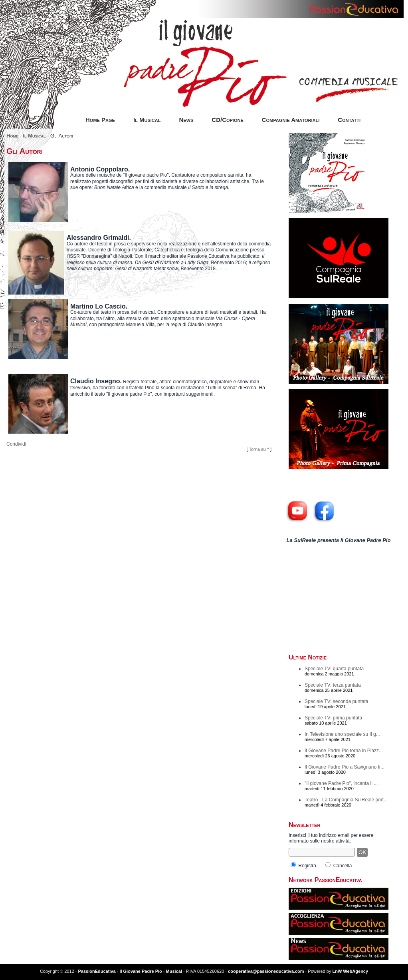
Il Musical (147, 120)
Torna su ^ (259, 449)
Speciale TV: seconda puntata (336, 701)
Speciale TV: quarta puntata (334, 669)
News (186, 120)
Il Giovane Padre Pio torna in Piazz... (344, 751)
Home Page (100, 120)
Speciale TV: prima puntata (333, 718)
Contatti (349, 120)
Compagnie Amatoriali (291, 120)
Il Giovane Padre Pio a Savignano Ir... (345, 767)
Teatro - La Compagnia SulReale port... (346, 800)
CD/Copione (227, 120)
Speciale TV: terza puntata (333, 685)
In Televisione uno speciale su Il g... (342, 734)
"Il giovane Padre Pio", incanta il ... (341, 783)
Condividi (16, 444)
